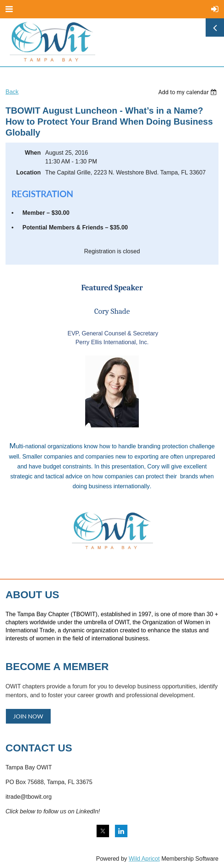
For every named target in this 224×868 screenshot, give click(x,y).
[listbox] (188, 92)
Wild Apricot (144, 859)
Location (28, 172)
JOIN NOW (28, 716)
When (33, 153)
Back (12, 92)
